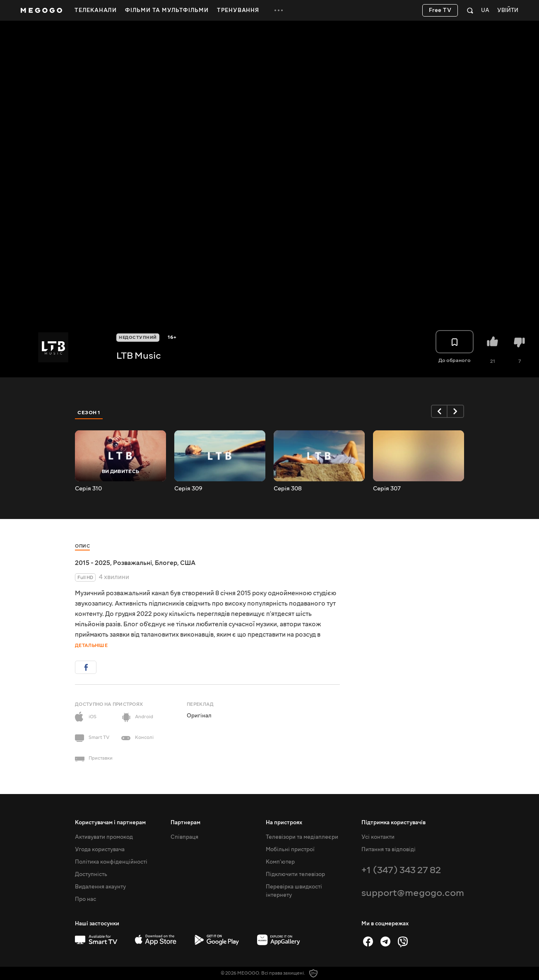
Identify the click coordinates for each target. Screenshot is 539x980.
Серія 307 (387, 489)
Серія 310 (88, 489)
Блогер (166, 563)
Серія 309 (188, 489)
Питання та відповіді (389, 850)
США (188, 563)
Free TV (440, 10)
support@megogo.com (413, 893)
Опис (82, 546)
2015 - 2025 (93, 563)
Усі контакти (378, 837)
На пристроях (284, 823)
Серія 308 (288, 489)
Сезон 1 (89, 413)
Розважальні (132, 563)
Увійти (508, 11)
